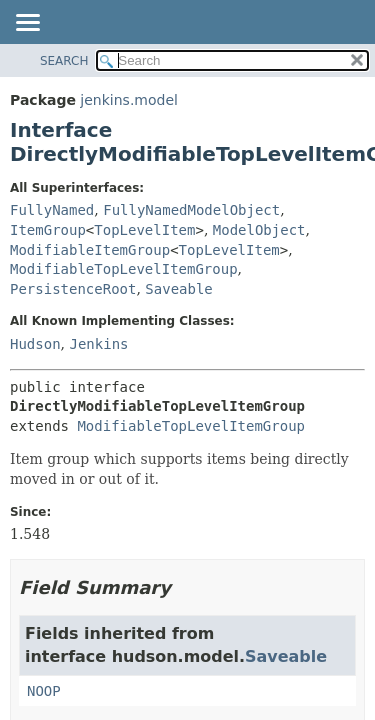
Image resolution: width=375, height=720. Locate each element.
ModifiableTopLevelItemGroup (124, 269)
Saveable (178, 289)
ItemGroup (48, 230)
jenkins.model (129, 100)
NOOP (44, 691)
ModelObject (259, 230)
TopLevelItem (144, 230)
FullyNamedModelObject (191, 210)
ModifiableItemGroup (90, 250)
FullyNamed (52, 210)
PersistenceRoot (73, 289)
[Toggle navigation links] (27, 24)
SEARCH (64, 61)
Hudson (35, 344)
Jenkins (98, 344)
